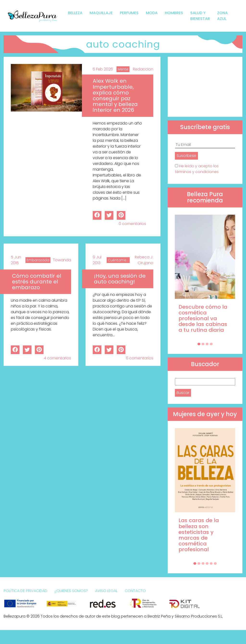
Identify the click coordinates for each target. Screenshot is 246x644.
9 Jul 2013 (97, 260)
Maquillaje (101, 13)
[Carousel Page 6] (215, 563)
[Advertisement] (205, 87)
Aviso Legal (106, 591)
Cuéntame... (118, 260)
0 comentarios (132, 224)
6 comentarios (140, 358)
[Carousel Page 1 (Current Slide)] (199, 344)
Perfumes (129, 13)
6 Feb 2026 (103, 69)
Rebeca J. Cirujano (144, 260)
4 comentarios (57, 358)
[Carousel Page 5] (211, 563)
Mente (123, 69)
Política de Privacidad (25, 591)
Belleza (75, 13)
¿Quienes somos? (71, 591)
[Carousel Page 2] (203, 344)
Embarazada (38, 260)
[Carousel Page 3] (207, 344)
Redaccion (143, 69)
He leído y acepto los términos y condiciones (197, 169)
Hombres (174, 13)
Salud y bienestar (200, 16)
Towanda (62, 260)
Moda (152, 13)
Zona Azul (222, 16)
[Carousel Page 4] (211, 344)
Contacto (135, 591)
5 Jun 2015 (16, 260)
